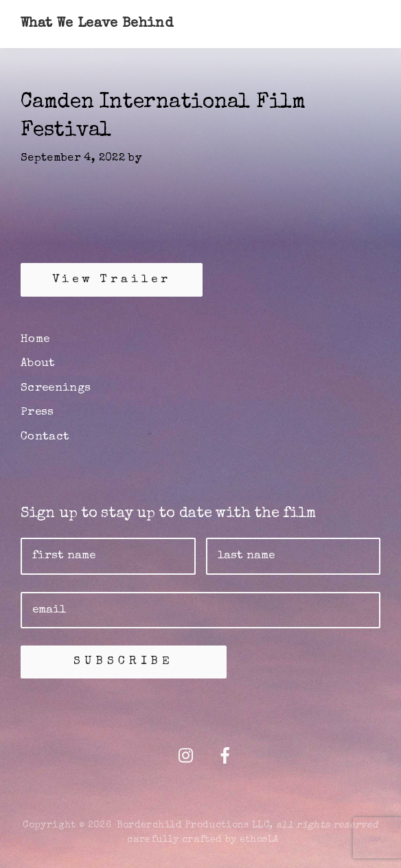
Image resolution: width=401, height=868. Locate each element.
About (38, 364)
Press (37, 412)
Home (35, 340)
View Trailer (112, 280)
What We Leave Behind (97, 24)
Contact (45, 437)
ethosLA (259, 840)
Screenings (56, 388)
